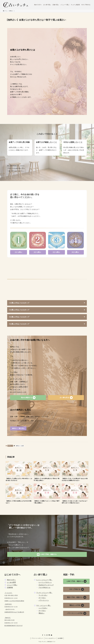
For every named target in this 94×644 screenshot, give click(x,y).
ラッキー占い (43, 595)
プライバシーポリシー (37, 638)
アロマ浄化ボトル (44, 587)
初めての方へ (11, 580)
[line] (49, 635)
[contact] (51, 635)
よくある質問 (11, 582)
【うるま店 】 (8, 593)
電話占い (41, 613)
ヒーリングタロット (45, 582)
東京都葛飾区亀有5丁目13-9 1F (13, 626)
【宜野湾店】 (8, 604)
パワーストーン (44, 600)
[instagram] (47, 635)
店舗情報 (10, 587)
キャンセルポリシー (51, 638)
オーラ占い (42, 598)
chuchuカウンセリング (46, 585)
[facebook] (43, 635)
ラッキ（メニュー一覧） (44, 593)
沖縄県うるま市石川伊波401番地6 (14, 601)
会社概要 (60, 638)
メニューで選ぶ (12, 585)
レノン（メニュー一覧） (44, 580)
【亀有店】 (8, 618)
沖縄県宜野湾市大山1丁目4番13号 (14, 612)
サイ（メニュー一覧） (44, 605)
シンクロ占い (43, 608)
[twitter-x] (45, 635)
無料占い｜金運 (20, 446)
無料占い (10, 446)
